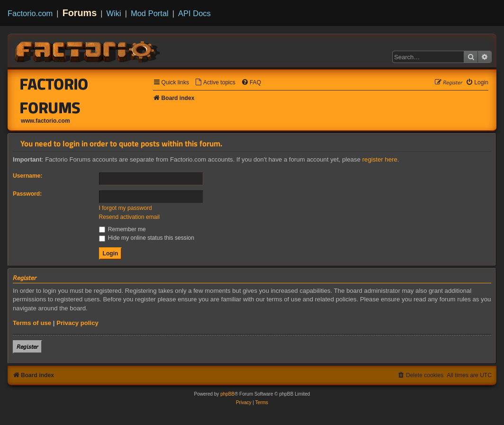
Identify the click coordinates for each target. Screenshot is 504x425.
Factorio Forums (54, 96)
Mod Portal (150, 13)
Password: (27, 194)
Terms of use (32, 323)
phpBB (227, 394)
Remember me (122, 229)
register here (380, 159)
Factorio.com (30, 13)
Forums (80, 13)
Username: (28, 176)
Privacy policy (77, 323)
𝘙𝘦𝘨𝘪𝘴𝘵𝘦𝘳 (27, 347)
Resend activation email (129, 217)
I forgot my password (126, 208)
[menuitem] (215, 83)
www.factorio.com (45, 121)
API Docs (194, 13)
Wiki (114, 13)
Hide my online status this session (147, 238)
